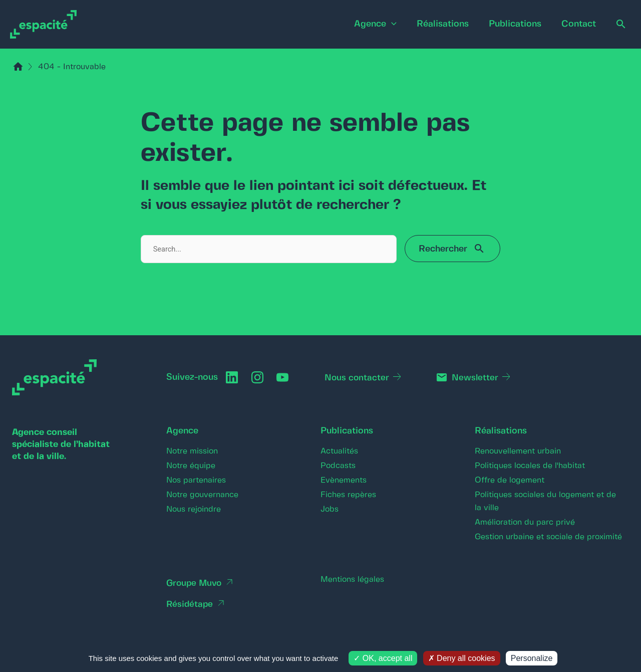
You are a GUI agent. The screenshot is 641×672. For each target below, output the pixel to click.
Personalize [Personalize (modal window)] (532, 658)
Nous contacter (359, 378)
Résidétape (190, 604)
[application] (377, 24)
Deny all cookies (462, 658)
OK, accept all (383, 658)
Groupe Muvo (195, 583)
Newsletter (478, 378)
